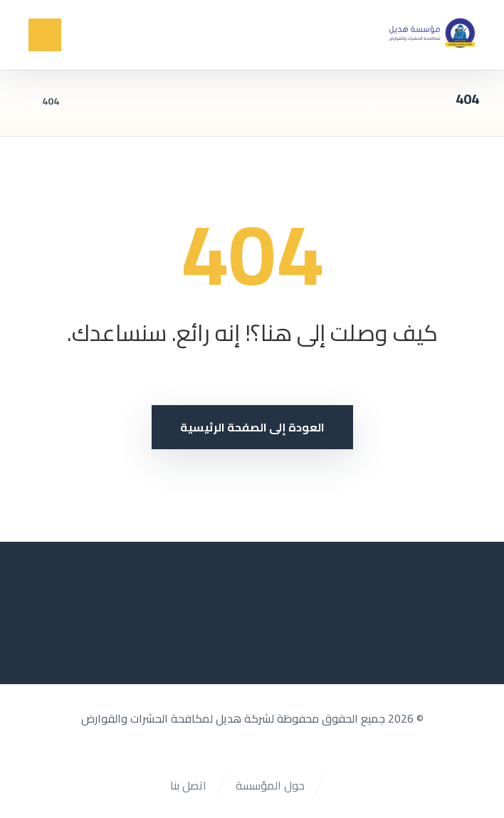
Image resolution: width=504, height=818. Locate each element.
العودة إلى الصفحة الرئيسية (252, 427)
